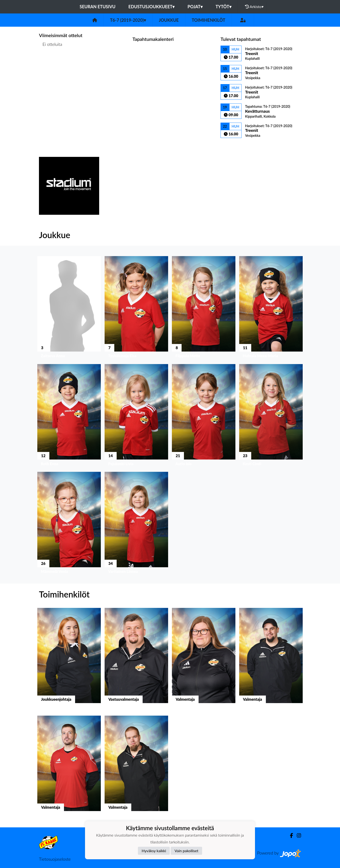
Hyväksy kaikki (154, 851)
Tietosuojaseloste (55, 859)
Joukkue (169, 20)
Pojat (195, 7)
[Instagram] (297, 836)
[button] (69, 308)
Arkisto (254, 7)
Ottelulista (51, 62)
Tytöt (223, 7)
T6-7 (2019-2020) (128, 20)
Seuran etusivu (98, 7)
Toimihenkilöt (208, 20)
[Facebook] (290, 836)
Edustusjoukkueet (151, 7)
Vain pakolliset (186, 851)
